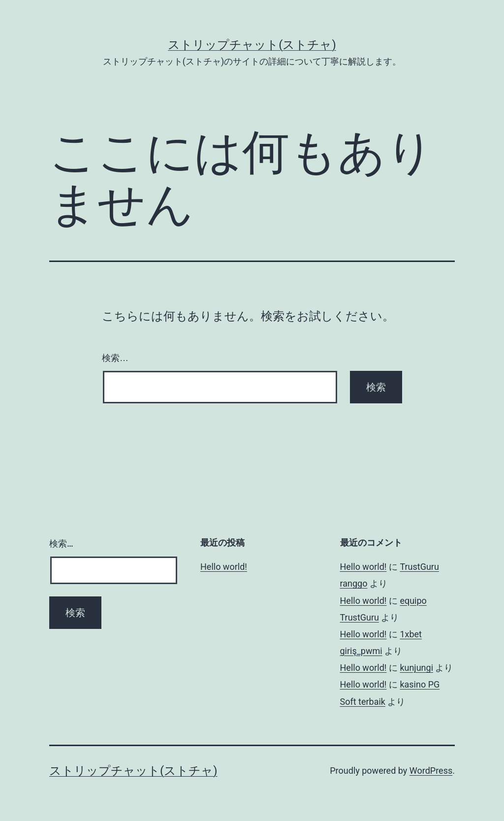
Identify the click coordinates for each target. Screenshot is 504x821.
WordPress (431, 771)
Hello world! (224, 567)
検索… (115, 358)
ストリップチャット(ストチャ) (252, 45)
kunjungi (416, 668)
